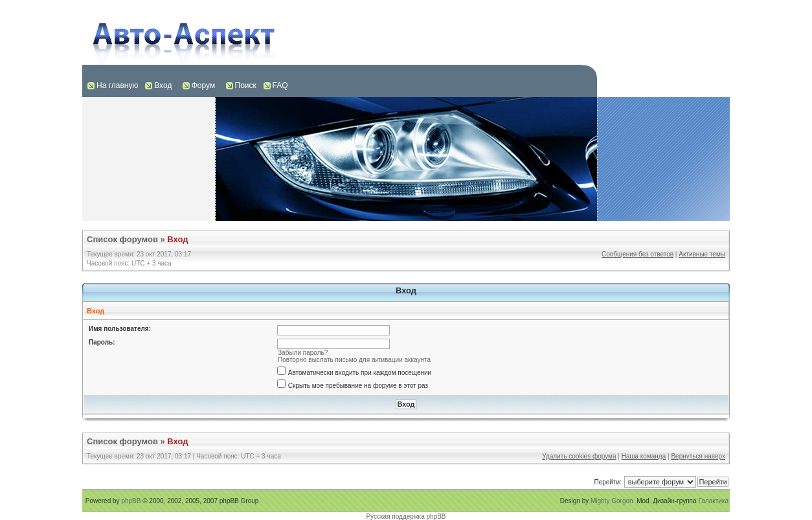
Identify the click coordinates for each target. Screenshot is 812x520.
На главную (117, 85)
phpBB (131, 501)
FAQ (280, 85)
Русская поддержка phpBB (406, 516)
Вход (163, 85)
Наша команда (644, 456)
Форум (203, 85)
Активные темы (702, 254)
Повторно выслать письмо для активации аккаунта (354, 360)
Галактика (713, 501)
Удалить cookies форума (579, 456)
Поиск (246, 85)
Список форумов (122, 239)
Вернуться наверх (698, 456)
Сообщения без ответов (637, 254)
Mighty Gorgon (612, 501)
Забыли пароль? (303, 353)
